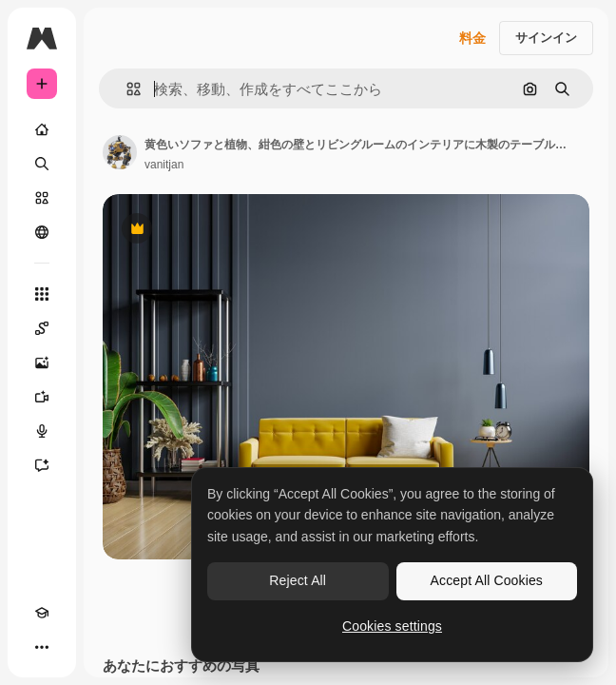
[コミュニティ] (42, 232)
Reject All (298, 580)
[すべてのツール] (42, 294)
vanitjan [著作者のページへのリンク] (164, 165)
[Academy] (42, 613)
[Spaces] (42, 328)
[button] (126, 89)
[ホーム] (42, 129)
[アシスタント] (42, 465)
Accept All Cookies (487, 580)
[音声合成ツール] (42, 431)
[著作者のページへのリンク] (120, 152)
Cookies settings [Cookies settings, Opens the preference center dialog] (392, 626)
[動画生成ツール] (42, 397)
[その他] (42, 647)
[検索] (42, 164)
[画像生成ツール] (42, 362)
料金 (472, 38)
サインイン (546, 38)
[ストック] (42, 198)
